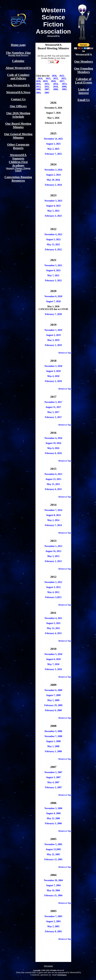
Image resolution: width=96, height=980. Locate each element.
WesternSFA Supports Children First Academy (18, 162)
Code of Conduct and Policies (18, 76)
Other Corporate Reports (18, 146)
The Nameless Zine (18, 53)
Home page (18, 45)
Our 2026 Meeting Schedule (18, 115)
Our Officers (18, 106)
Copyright (37, 970)
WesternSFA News (18, 92)
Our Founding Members (84, 70)
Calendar (18, 61)
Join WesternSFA (18, 85)
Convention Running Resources (18, 179)
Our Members (84, 61)
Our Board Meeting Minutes (18, 125)
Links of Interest (84, 91)
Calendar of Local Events (84, 81)
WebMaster (62, 975)
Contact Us (18, 99)
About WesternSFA (18, 68)
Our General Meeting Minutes (18, 136)
